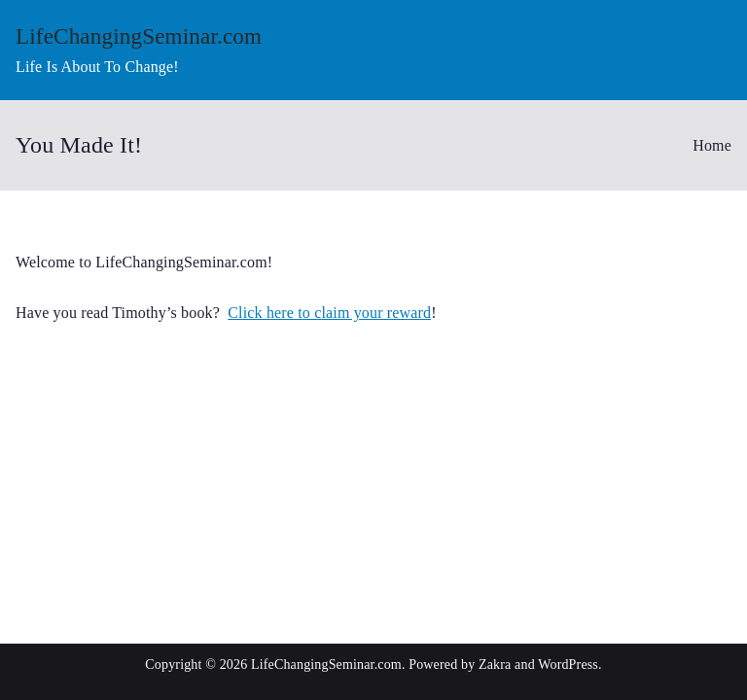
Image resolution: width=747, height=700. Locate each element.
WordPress (568, 665)
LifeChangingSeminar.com (139, 36)
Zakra (495, 665)
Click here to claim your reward (329, 313)
